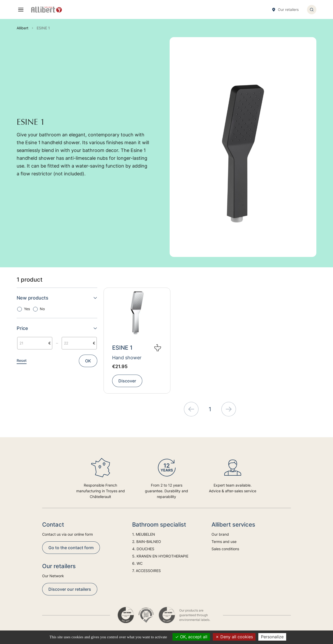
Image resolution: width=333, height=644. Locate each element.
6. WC (137, 563)
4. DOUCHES (143, 549)
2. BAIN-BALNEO (147, 542)
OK (88, 361)
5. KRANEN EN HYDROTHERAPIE (160, 556)
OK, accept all (191, 637)
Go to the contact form (71, 548)
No (42, 309)
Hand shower (127, 358)
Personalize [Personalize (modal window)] (272, 637)
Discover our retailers (70, 589)
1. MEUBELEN (144, 534)
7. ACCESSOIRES (146, 571)
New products (57, 298)
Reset (22, 360)
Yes (27, 309)
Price (57, 328)
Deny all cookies (234, 637)
